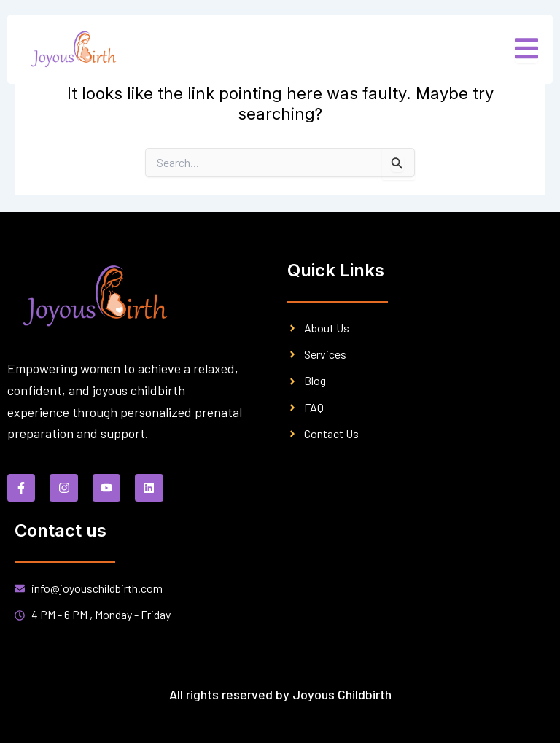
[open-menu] (526, 49)
